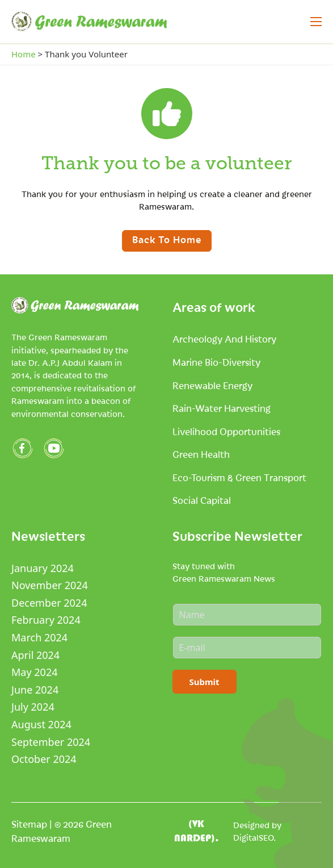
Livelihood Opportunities (226, 431)
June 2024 (35, 690)
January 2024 (43, 568)
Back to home (167, 239)
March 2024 (39, 637)
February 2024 (46, 620)
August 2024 (41, 724)
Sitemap (29, 824)
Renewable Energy (212, 385)
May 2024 (34, 672)
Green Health (201, 454)
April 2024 (35, 655)
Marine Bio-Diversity (216, 362)
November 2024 (50, 585)
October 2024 (44, 759)
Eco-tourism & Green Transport (239, 477)
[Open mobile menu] (316, 22)
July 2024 (33, 707)
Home (24, 54)
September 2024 (51, 742)
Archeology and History (224, 339)
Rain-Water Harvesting (222, 408)
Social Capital (202, 500)
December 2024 (49, 603)
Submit (205, 682)
